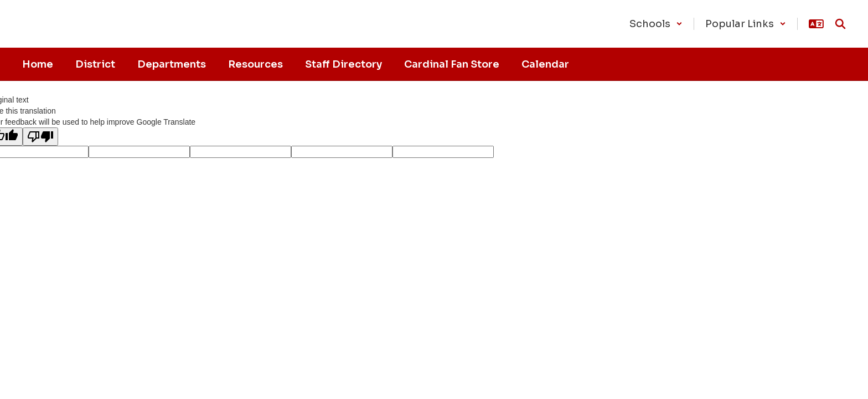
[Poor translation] (40, 137)
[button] (656, 24)
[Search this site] (840, 24)
